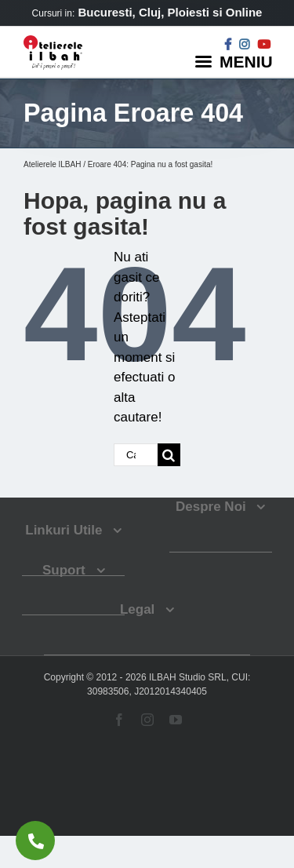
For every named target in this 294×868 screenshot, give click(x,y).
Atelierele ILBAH (52, 164)
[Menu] (236, 61)
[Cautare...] (136, 455)
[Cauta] (169, 455)
